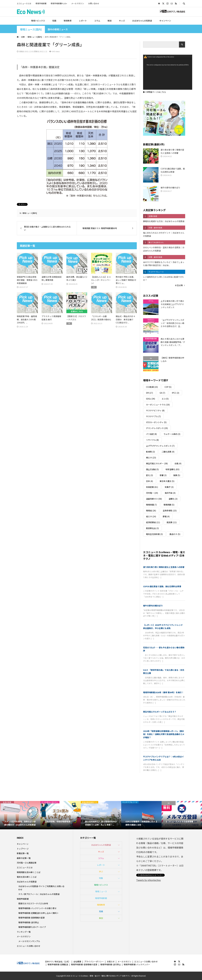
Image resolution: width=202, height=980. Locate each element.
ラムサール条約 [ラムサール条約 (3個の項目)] (172, 434)
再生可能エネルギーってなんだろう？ (160, 712)
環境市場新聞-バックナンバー (137, 964)
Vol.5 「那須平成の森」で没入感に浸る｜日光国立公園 (164, 671)
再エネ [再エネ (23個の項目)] (151, 458)
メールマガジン (78, 3)
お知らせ (111, 961)
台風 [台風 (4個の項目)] (178, 463)
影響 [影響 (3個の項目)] (163, 475)
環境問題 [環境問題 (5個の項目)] (169, 505)
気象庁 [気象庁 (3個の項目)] (169, 487)
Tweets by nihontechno (148, 880)
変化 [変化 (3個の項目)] (149, 475)
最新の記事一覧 (24, 858)
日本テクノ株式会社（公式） (58, 961)
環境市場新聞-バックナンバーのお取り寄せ (37, 908)
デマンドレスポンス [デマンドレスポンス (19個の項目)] (157, 428)
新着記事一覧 (23, 853)
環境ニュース (101, 891)
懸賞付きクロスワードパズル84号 (33, 903)
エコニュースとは (24, 3)
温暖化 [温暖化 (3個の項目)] (173, 499)
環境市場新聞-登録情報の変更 (32, 918)
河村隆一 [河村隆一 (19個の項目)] (152, 493)
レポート (83, 21)
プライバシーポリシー (94, 961)
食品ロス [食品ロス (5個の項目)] (175, 534)
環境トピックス (38, 21)
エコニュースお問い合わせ (29, 946)
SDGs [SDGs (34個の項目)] (151, 399)
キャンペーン (165, 21)
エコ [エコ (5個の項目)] (165, 399)
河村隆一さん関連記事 (27, 863)
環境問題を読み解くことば (29, 872)
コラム (97, 21)
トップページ (23, 849)
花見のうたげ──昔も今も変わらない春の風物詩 (164, 649)
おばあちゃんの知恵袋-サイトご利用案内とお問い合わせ (41, 888)
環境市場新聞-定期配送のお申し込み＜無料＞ (38, 913)
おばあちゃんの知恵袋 (142, 21)
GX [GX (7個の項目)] (162, 393)
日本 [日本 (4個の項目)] (149, 481)
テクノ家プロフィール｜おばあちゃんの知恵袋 (39, 894)
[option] (20, 815)
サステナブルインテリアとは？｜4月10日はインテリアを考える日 (163, 758)
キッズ (122, 21)
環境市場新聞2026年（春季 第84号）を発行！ (163, 692)
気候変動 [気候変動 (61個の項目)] (152, 487)
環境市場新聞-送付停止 (29, 922)
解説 (110, 21)
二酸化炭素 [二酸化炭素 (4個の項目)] (168, 452)
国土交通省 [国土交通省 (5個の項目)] (152, 469)
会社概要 (77, 961)
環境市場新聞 (41, 3)
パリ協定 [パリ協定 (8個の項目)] (151, 434)
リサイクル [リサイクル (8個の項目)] (152, 440)
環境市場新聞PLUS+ (59, 3)
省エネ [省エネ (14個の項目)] (151, 516)
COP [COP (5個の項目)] (168, 387)
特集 (101, 878)
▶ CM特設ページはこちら (155, 92)
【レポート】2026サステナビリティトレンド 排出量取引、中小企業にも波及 (164, 626)
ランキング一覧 (24, 932)
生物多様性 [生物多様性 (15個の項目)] (170, 511)
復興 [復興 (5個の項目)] (177, 475)
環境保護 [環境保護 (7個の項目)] (151, 505)
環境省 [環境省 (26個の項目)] (151, 511)
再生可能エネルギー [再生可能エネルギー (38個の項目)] (157, 463)
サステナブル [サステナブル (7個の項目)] (153, 416)
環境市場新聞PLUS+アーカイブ (32, 927)
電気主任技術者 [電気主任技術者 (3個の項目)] (154, 534)
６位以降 (179, 285)
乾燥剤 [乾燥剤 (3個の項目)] (150, 452)
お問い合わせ (94, 3)
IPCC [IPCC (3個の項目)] (175, 393)
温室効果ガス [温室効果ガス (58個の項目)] (154, 499)
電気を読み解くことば (27, 877)
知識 (54, 21)
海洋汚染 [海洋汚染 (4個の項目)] (170, 493)
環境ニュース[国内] (31, 29)
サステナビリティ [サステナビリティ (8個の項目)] (155, 410)
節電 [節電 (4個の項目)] (166, 516)
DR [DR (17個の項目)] (149, 393)
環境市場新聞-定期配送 (58, 964)
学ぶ (101, 872)
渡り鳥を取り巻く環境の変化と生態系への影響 (164, 567)
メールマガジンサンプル (29, 941)
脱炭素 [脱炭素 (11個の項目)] (172, 522)
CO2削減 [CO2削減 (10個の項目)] (152, 387)
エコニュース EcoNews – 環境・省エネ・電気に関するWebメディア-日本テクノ (164, 555)
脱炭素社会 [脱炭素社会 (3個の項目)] (152, 528)
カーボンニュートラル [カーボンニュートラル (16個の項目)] (158, 405)
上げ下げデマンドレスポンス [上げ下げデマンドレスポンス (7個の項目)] (160, 446)
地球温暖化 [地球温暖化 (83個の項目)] (172, 469)
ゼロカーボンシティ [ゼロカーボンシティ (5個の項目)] (156, 422)
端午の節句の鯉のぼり (153, 606)
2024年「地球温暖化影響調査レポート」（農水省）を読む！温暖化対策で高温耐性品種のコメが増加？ (164, 734)
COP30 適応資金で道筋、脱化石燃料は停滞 (162, 586)
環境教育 (68, 21)
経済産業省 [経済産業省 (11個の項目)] (153, 522)
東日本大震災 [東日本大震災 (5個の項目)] (167, 481)
